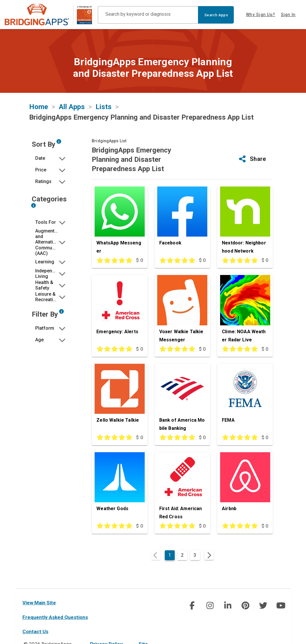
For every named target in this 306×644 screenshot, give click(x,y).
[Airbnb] (245, 487)
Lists (104, 107)
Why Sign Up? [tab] (261, 15)
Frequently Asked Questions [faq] (55, 617)
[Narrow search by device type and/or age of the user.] (61, 311)
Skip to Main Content (0, 0)
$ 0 (139, 260)
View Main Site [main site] (39, 603)
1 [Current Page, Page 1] (170, 555)
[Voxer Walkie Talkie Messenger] (182, 310)
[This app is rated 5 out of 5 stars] (112, 260)
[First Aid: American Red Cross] (182, 487)
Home (39, 107)
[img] (192, 606)
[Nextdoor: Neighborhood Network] (245, 221)
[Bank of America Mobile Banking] (182, 399)
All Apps (72, 107)
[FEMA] (245, 399)
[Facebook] (182, 221)
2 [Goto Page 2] (182, 555)
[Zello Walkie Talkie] (120, 399)
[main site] (48, 15)
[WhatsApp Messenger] (120, 221)
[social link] (192, 606)
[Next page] (209, 555)
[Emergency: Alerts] (120, 310)
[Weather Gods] (120, 487)
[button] (51, 158)
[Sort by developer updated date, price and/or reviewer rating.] (59, 141)
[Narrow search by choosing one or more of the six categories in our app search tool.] (33, 205)
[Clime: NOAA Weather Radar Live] (245, 310)
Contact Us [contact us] (35, 631)
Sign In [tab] (288, 15)
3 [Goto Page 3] (195, 555)
